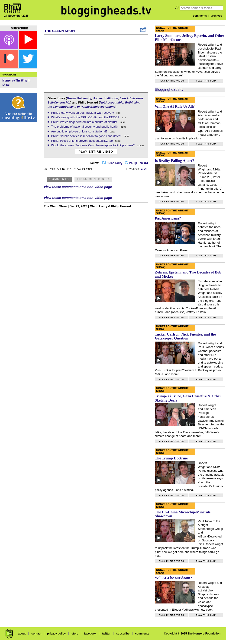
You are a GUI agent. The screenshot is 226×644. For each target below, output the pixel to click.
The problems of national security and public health (85, 127)
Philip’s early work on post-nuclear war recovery (83, 113)
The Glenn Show (60, 31)
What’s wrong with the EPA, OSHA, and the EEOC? (86, 117)
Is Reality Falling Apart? (174, 161)
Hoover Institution (105, 98)
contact (36, 634)
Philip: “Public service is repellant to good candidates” (87, 136)
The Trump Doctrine (171, 458)
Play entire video (96, 152)
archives (216, 16)
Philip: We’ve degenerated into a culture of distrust (85, 122)
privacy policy (56, 634)
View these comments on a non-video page (78, 187)
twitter (106, 634)
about (22, 634)
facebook (90, 634)
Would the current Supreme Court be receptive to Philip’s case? (93, 145)
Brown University (79, 98)
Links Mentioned (93, 179)
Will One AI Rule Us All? (175, 106)
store (75, 634)
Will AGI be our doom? (173, 578)
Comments (59, 179)
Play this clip (206, 81)
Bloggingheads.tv (169, 90)
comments (200, 16)
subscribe (123, 634)
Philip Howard (136, 163)
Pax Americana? (168, 218)
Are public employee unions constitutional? (80, 131)
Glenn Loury (112, 163)
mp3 (144, 169)
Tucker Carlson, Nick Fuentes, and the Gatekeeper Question (185, 336)
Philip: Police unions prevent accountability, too (82, 141)
